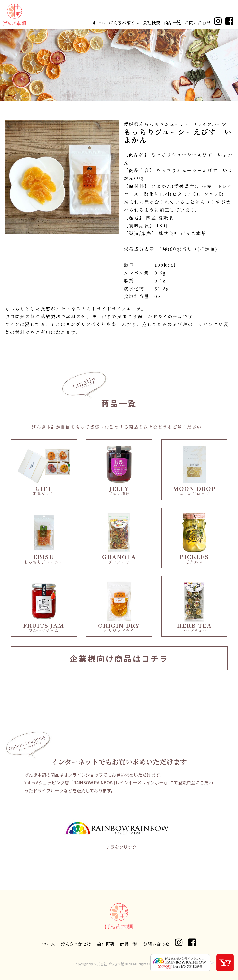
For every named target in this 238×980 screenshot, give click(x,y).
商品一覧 (172, 22)
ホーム (99, 22)
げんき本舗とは (124, 22)
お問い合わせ (198, 22)
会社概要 (152, 22)
